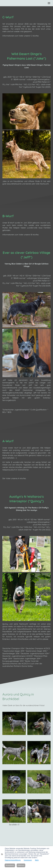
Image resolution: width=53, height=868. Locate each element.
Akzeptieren (10, 865)
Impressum (28, 860)
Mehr (37, 860)
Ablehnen (21, 865)
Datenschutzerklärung (13, 860)
